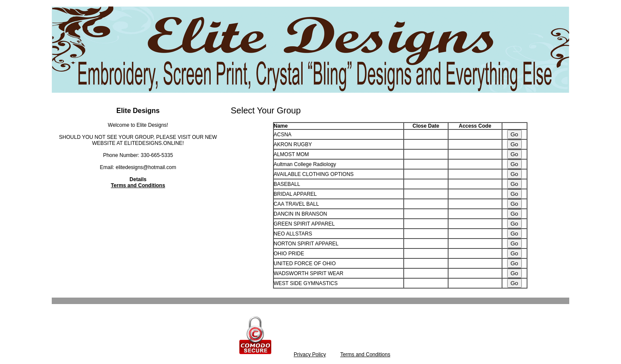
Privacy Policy (310, 355)
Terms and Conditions (138, 185)
